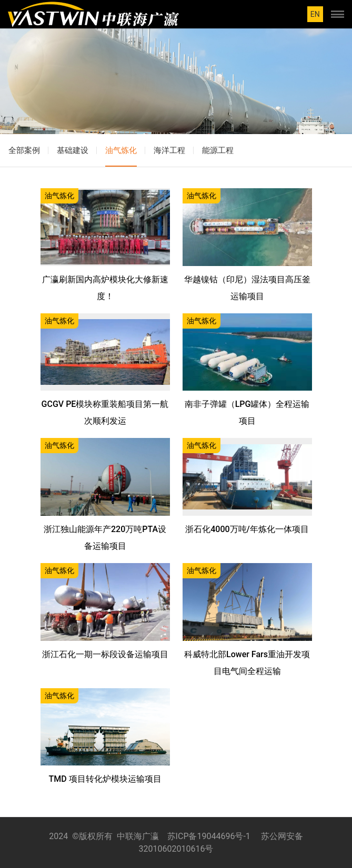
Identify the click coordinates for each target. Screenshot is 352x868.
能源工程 (218, 150)
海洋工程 (169, 150)
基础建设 (73, 150)
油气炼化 (121, 150)
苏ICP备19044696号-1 (209, 836)
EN (315, 14)
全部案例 (24, 150)
